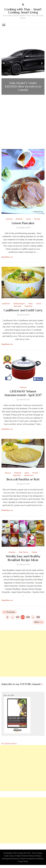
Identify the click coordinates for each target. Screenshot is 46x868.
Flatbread (18, 473)
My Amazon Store (9, 744)
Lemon (28, 219)
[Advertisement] (23, 125)
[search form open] (23, 5)
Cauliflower (6, 304)
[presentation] (4, 63)
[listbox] (23, 63)
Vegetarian (29, 306)
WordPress (40, 859)
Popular (34, 552)
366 (38, 617)
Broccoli (8, 473)
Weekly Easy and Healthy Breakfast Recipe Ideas (23, 558)
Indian (31, 304)
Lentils (39, 304)
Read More (6, 257)
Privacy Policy (23, 861)
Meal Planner (24, 552)
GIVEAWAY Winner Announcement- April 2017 (23, 393)
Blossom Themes (19, 859)
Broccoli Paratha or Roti (23, 479)
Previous (11, 612)
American (9, 219)
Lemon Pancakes (23, 223)
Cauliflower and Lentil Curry (23, 310)
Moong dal (17, 306)
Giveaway (23, 387)
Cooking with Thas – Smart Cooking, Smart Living (23, 11)
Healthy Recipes (19, 304)
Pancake (37, 219)
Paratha (35, 473)
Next (37, 622)
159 (28, 617)
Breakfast (19, 219)
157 (18, 617)
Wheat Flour (29, 475)
